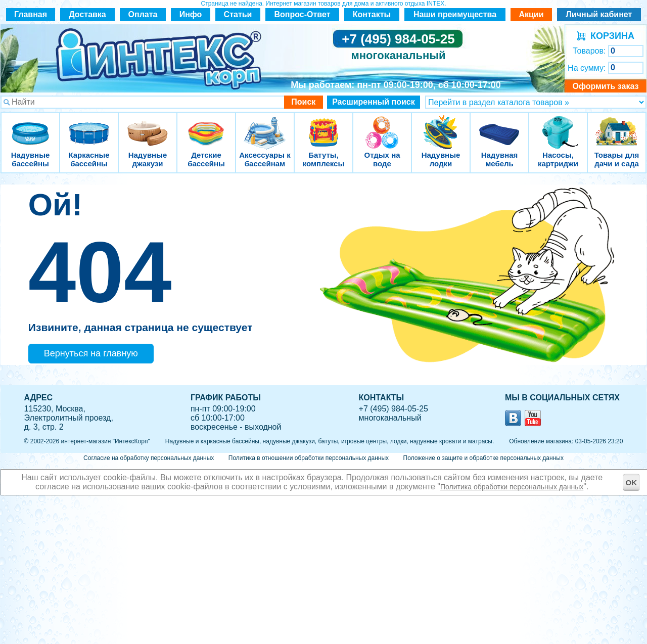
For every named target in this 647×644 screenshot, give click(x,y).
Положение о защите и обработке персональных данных (483, 458)
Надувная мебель (499, 126)
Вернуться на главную (91, 353)
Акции (531, 14)
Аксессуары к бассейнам (265, 126)
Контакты (372, 14)
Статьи (238, 14)
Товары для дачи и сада (617, 126)
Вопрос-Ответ (303, 14)
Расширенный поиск (374, 102)
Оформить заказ (605, 86)
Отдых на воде (382, 126)
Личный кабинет (599, 14)
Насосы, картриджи (558, 126)
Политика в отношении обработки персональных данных (309, 458)
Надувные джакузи (148, 126)
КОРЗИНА (610, 36)
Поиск (303, 102)
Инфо (191, 14)
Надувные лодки (441, 126)
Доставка (87, 14)
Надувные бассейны (30, 126)
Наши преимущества (455, 14)
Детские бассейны (206, 126)
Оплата (143, 14)
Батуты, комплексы (323, 126)
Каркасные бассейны (89, 126)
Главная (31, 14)
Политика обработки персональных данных (512, 487)
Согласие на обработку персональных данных (149, 458)
